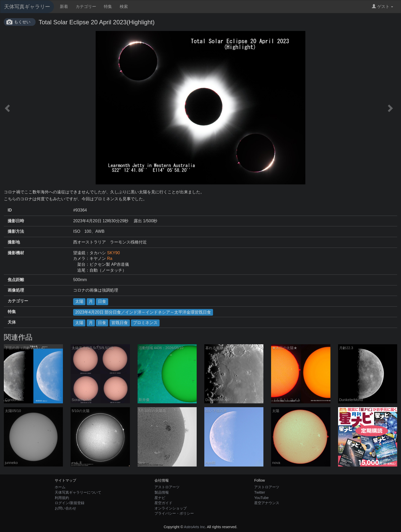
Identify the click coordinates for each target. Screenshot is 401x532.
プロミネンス (145, 323)
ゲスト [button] (382, 7)
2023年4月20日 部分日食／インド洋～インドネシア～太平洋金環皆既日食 (143, 312)
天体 (12, 322)
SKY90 (114, 253)
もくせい (22, 22)
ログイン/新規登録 (70, 503)
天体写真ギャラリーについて (78, 492)
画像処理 (16, 290)
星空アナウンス (267, 503)
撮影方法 (16, 231)
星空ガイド (163, 503)
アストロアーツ (167, 487)
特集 (108, 7)
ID (10, 210)
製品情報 (162, 492)
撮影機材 (16, 253)
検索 (124, 7)
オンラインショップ (171, 508)
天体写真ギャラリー (27, 7)
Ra (110, 258)
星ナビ (160, 498)
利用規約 (62, 498)
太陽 (79, 301)
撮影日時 (16, 221)
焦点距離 (16, 280)
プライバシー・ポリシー (174, 513)
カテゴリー (86, 7)
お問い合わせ (65, 508)
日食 (102, 301)
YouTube (261, 498)
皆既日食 (120, 323)
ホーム (60, 487)
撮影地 (14, 242)
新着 (64, 7)
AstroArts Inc (194, 527)
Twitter (260, 492)
